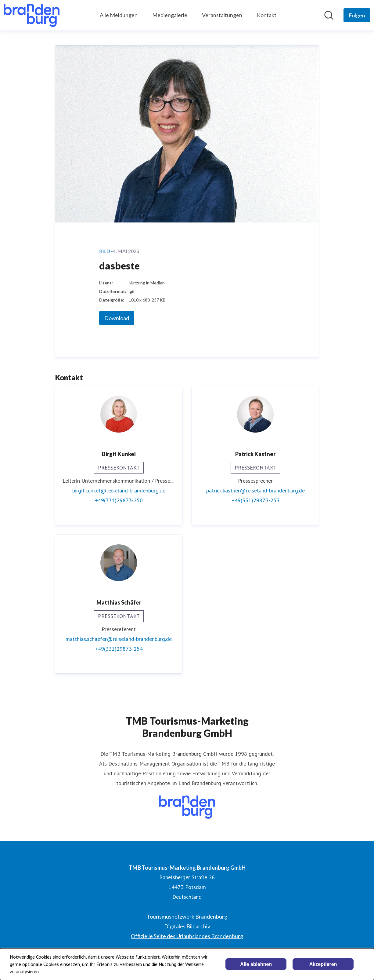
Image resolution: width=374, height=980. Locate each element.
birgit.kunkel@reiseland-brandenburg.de (119, 490)
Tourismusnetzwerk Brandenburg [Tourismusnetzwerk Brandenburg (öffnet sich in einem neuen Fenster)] (187, 916)
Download (117, 318)
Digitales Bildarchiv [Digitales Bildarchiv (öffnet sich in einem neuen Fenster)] (187, 926)
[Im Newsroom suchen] (329, 15)
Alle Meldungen (119, 15)
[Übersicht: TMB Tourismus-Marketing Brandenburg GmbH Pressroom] (32, 15)
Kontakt (267, 15)
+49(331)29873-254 (119, 649)
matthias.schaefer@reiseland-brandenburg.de (119, 639)
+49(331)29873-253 (255, 500)
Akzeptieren (323, 964)
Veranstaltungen (222, 15)
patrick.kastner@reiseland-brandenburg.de (255, 490)
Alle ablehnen (256, 964)
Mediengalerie (170, 15)
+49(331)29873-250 (119, 500)
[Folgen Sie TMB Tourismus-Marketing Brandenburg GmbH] (357, 15)
